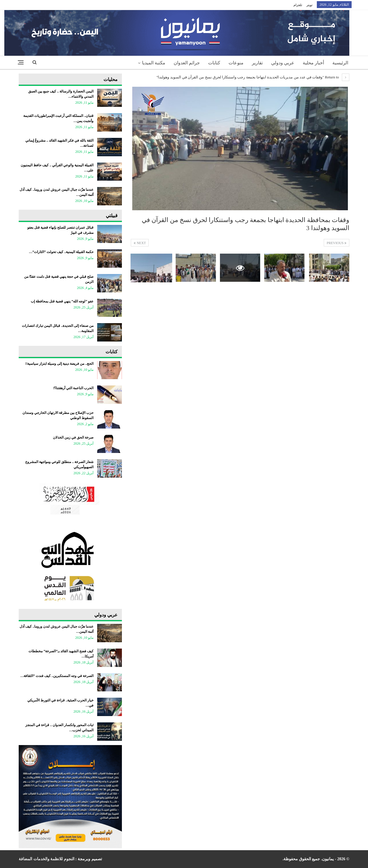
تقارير (257, 63)
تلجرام (298, 5)
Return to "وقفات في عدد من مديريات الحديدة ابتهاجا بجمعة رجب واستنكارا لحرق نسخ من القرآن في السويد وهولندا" (253, 77)
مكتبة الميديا (154, 63)
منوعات (236, 63)
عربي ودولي (283, 63)
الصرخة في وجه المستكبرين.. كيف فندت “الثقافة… (57, 676)
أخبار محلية (313, 63)
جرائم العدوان (187, 63)
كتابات (214, 63)
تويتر (309, 5)
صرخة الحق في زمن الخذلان (73, 437)
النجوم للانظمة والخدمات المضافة (47, 859)
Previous (337, 243)
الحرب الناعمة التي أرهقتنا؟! (73, 388)
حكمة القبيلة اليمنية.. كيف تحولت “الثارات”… (61, 252)
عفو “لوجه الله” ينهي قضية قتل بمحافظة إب (62, 301)
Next (140, 243)
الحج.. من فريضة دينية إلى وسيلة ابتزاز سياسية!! (59, 364)
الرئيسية (340, 63)
